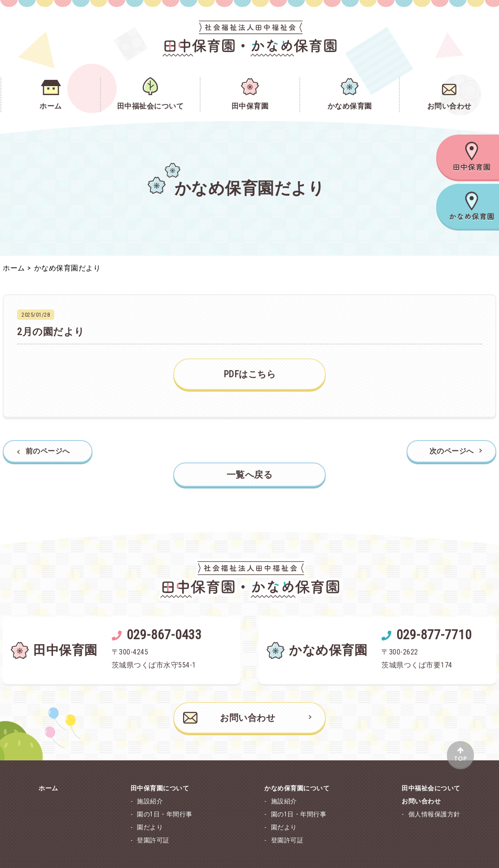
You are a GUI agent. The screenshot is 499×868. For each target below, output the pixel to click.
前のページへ (48, 451)
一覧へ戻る (250, 475)
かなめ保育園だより (68, 268)
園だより (150, 827)
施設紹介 (150, 801)
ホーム (14, 268)
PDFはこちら (250, 374)
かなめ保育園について (297, 788)
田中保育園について (160, 788)
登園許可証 (153, 840)
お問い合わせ (229, 718)
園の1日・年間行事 (165, 814)
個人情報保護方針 (434, 814)
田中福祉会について (431, 788)
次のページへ (452, 451)
